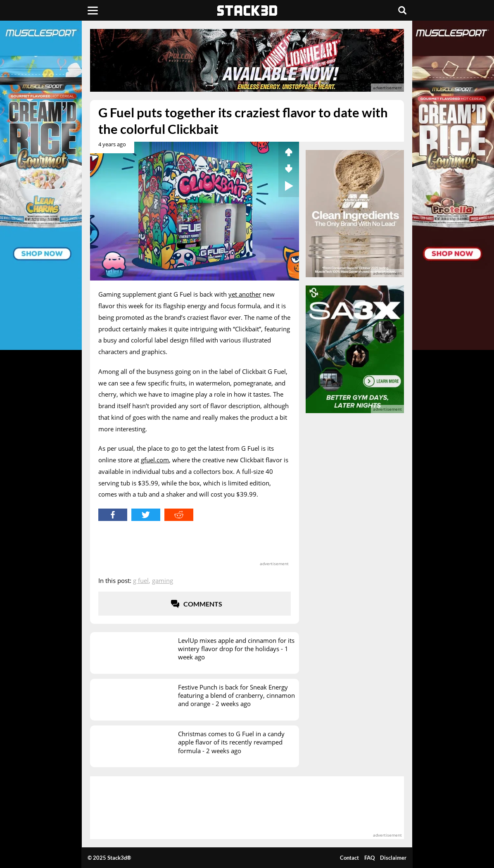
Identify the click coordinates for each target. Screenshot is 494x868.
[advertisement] (247, 60)
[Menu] (93, 10)
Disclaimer (393, 858)
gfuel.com (155, 460)
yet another (245, 294)
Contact (349, 858)
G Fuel (141, 580)
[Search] (402, 10)
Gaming (163, 580)
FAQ (369, 858)
